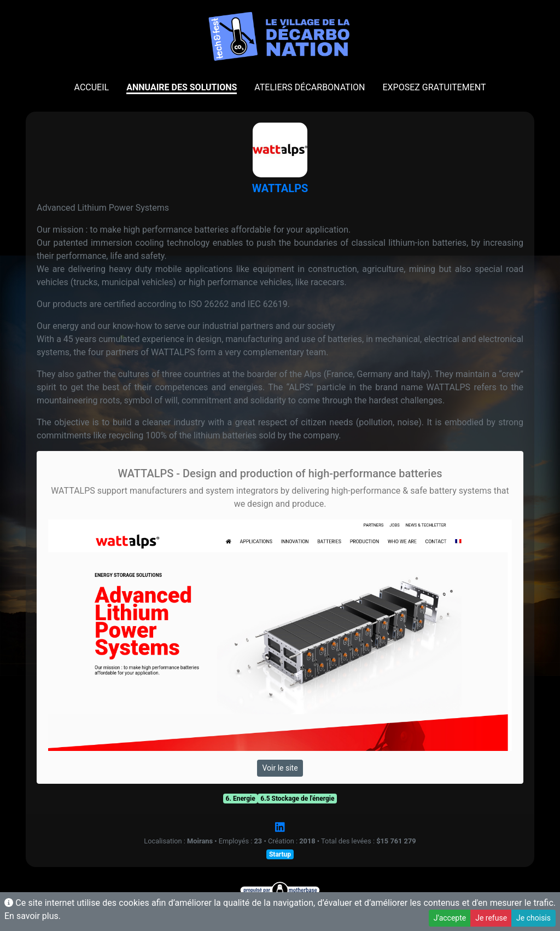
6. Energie (241, 799)
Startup (280, 854)
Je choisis (533, 918)
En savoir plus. (33, 916)
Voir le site (280, 768)
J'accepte (450, 918)
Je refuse (491, 918)
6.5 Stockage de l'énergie (297, 799)
